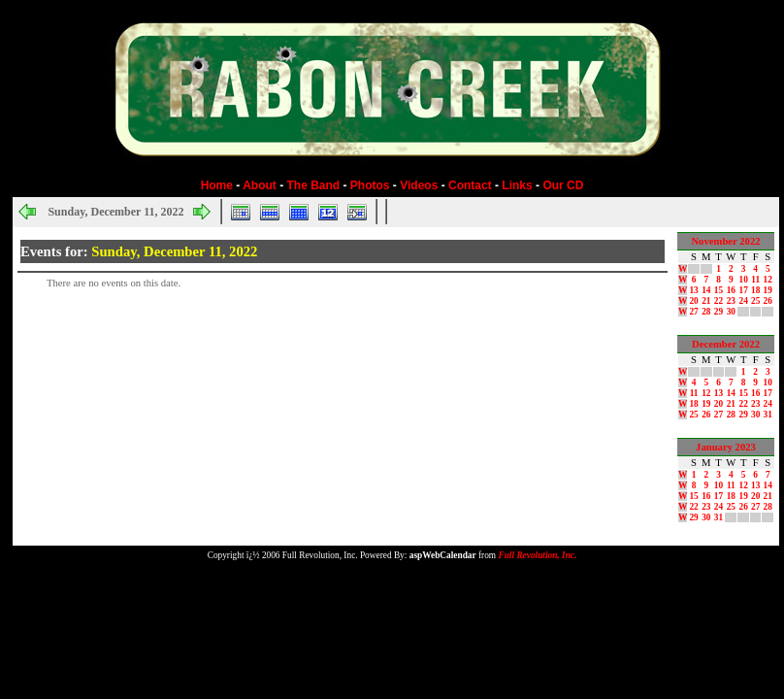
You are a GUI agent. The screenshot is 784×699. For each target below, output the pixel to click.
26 (768, 301)
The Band (314, 185)
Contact (470, 185)
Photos (370, 185)
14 (706, 290)
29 (719, 312)
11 (755, 280)
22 (719, 301)
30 (731, 312)
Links (517, 185)
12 (768, 280)
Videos (419, 185)
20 (693, 301)
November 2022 (725, 241)
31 (768, 415)
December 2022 (726, 344)
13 (693, 290)
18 (755, 290)
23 (731, 301)
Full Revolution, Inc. (537, 555)
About (260, 185)
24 (744, 301)
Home (217, 185)
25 (755, 301)
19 (768, 290)
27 (693, 312)
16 (731, 290)
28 (706, 312)
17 (744, 290)
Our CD (563, 185)
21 (706, 301)
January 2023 (726, 447)
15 (719, 290)
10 (744, 280)
